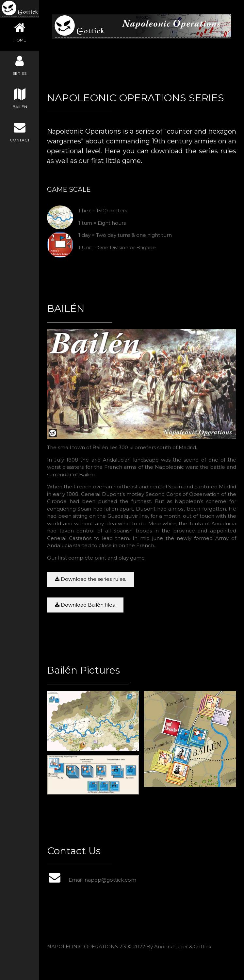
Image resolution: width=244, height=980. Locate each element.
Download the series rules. (90, 579)
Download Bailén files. (85, 605)
